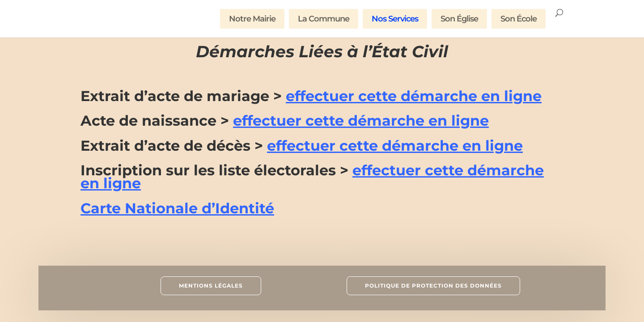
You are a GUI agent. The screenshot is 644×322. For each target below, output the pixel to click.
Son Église (459, 19)
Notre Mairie (252, 19)
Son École (519, 19)
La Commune (324, 19)
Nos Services (395, 19)
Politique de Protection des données (433, 286)
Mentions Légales (211, 286)
